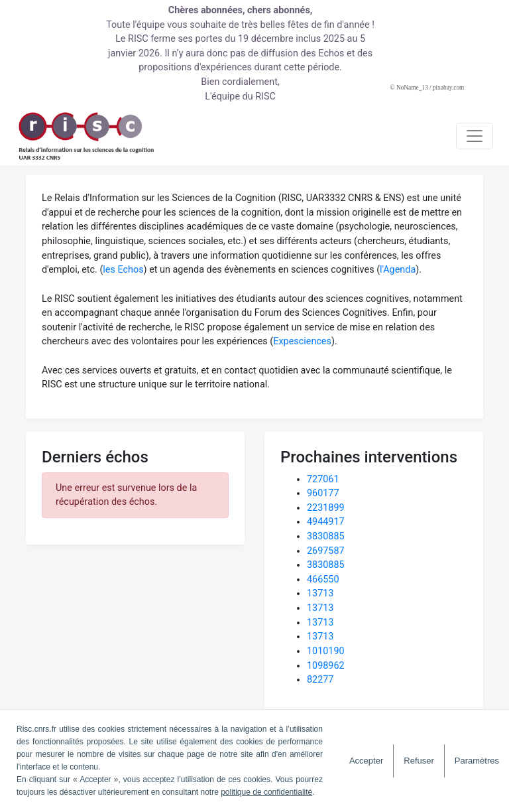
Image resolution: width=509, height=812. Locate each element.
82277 (320, 680)
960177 (323, 493)
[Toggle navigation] (475, 136)
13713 (320, 593)
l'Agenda (398, 270)
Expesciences (302, 341)
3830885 (326, 536)
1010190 (326, 651)
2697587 (326, 551)
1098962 (326, 666)
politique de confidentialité (266, 792)
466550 (323, 579)
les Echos (123, 270)
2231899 (326, 508)
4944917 (326, 522)
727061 (323, 479)
